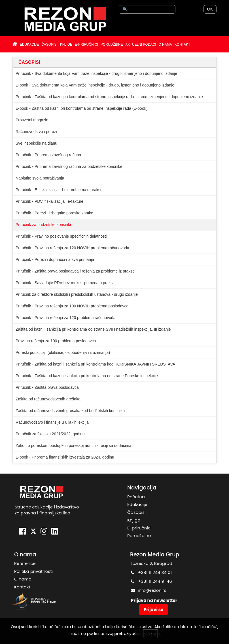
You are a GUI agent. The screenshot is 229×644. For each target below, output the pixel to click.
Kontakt (22, 587)
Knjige (134, 520)
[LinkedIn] (55, 532)
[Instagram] (44, 532)
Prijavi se (153, 610)
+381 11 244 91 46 (155, 581)
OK (210, 9)
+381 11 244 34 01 (155, 572)
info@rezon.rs (152, 590)
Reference (25, 563)
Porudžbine (139, 536)
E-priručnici (139, 528)
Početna (136, 497)
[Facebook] (22, 532)
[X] (33, 532)
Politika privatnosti (33, 571)
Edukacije (137, 504)
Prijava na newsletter (154, 600)
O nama (23, 579)
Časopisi (136, 512)
